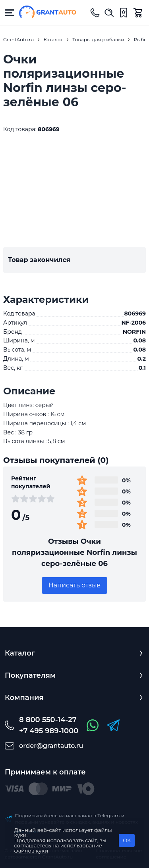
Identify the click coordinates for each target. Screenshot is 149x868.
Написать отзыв (75, 585)
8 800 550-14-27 (48, 720)
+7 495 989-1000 (49, 731)
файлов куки (31, 851)
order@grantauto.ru (51, 746)
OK (127, 840)
